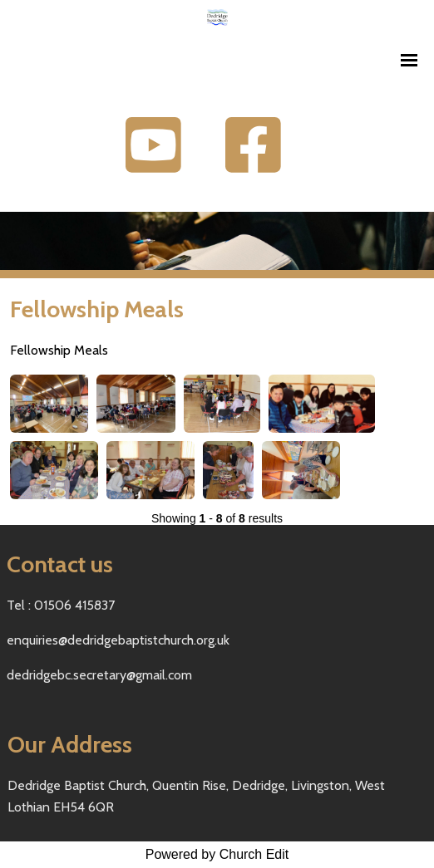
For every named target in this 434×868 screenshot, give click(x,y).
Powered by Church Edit (217, 854)
